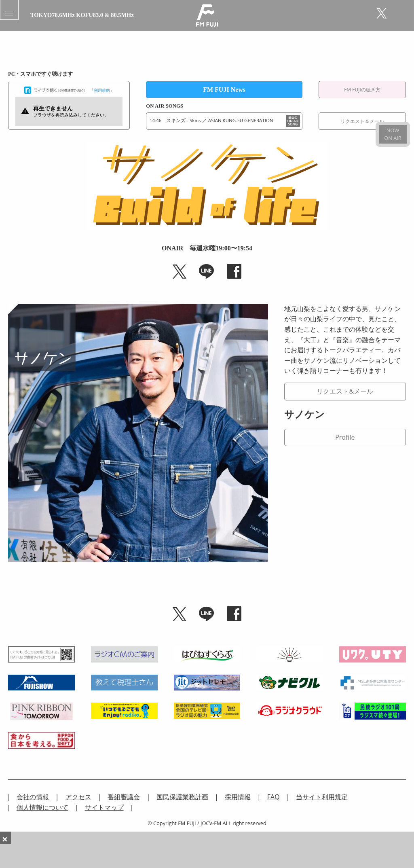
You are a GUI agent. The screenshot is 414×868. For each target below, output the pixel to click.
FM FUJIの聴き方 (362, 90)
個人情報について (42, 807)
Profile (345, 437)
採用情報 (238, 797)
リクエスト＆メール (362, 121)
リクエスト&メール (345, 391)
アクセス (78, 797)
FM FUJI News (224, 90)
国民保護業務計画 (182, 797)
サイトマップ (104, 807)
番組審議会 (124, 797)
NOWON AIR (393, 134)
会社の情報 (33, 797)
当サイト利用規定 (322, 797)
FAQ (274, 797)
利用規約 (102, 90)
